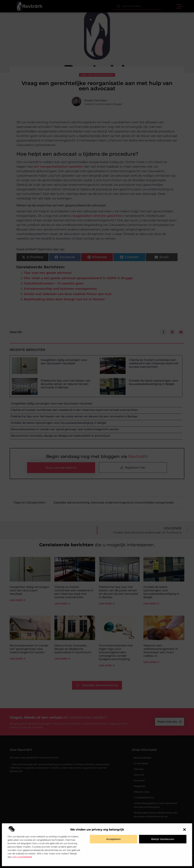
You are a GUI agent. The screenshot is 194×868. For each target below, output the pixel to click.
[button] (185, 830)
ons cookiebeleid (22, 857)
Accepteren (113, 839)
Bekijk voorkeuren (163, 839)
